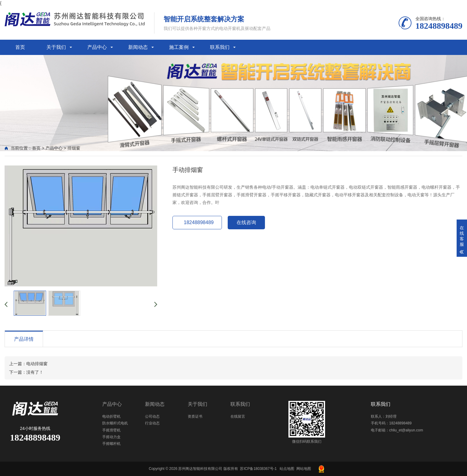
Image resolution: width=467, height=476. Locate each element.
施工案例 (179, 47)
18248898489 (199, 222)
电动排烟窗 (37, 364)
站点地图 (287, 469)
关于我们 (56, 47)
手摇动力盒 (111, 437)
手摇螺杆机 (111, 444)
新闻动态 (138, 47)
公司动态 (152, 416)
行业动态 (152, 423)
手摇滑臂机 (111, 430)
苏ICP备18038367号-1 (258, 469)
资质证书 (195, 416)
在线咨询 (246, 222)
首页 (20, 47)
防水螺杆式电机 (115, 423)
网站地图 (304, 469)
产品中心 (97, 47)
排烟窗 (74, 148)
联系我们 (220, 47)
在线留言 (238, 416)
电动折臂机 (111, 416)
